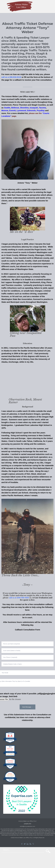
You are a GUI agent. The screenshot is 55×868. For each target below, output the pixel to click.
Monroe (5, 110)
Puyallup (41, 110)
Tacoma (42, 108)
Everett (12, 110)
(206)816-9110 (28, 824)
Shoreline (24, 108)
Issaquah (34, 108)
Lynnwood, (22, 110)
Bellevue (15, 108)
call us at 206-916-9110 (19, 598)
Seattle (7, 108)
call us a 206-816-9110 (11, 77)
